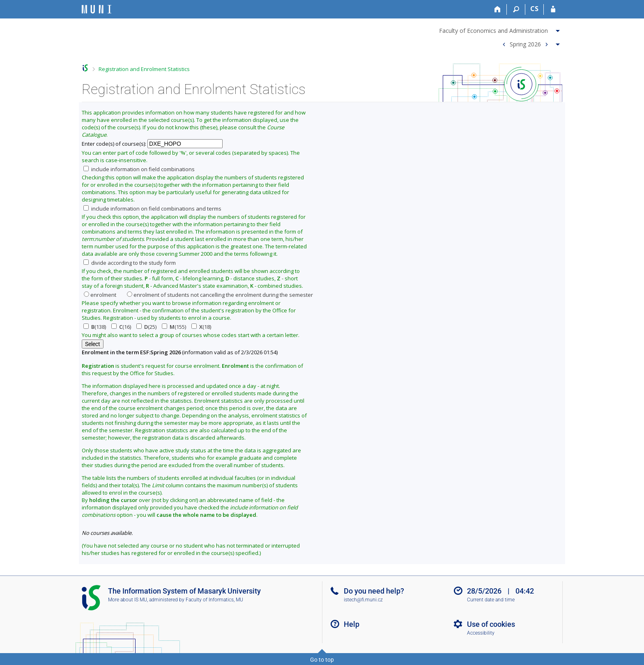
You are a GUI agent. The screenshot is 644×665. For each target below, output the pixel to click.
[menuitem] (500, 29)
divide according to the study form (130, 263)
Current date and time (491, 600)
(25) (146, 327)
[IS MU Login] (553, 9)
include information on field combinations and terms (152, 209)
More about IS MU (128, 600)
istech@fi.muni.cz (363, 600)
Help (352, 624)
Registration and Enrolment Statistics (144, 69)
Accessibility (481, 633)
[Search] (516, 9)
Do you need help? (374, 591)
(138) (95, 327)
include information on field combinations (139, 169)
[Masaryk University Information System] (97, 9)
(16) (121, 327)
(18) (201, 327)
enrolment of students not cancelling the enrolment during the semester (220, 295)
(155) (174, 327)
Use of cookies (491, 624)
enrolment (100, 295)
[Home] (498, 9)
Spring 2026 (525, 44)
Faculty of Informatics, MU (214, 600)
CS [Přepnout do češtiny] (534, 9)
